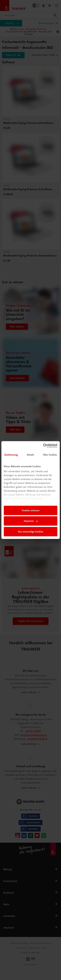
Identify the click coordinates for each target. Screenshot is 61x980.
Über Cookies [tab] (50, 455)
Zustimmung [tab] (11, 455)
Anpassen (31, 521)
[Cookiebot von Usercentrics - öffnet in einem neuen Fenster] (43, 446)
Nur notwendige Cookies (31, 532)
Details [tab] (31, 455)
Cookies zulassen (31, 510)
